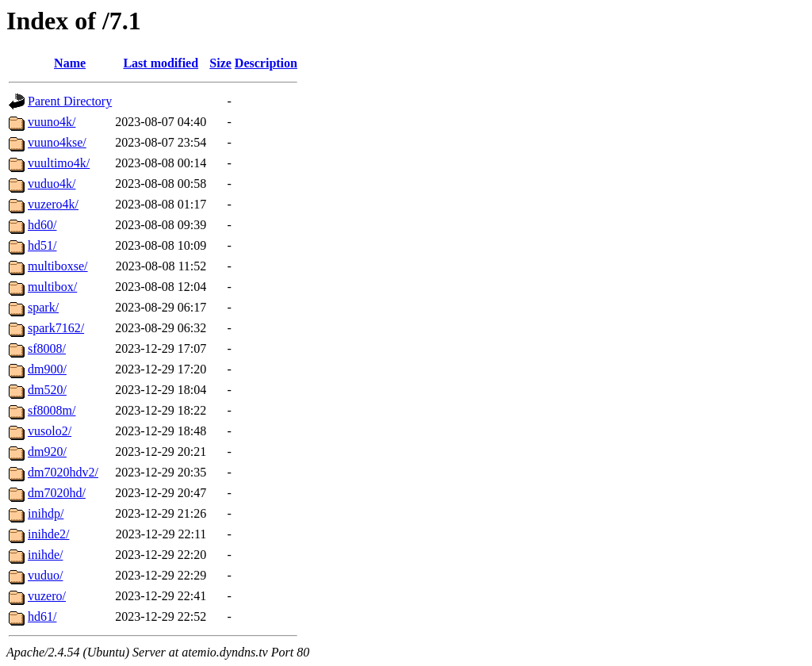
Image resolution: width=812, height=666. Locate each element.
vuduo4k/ (52, 184)
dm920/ (47, 452)
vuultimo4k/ (59, 163)
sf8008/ (47, 348)
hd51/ (42, 245)
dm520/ (47, 390)
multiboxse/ (58, 266)
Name (70, 63)
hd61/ (42, 616)
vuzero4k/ (53, 204)
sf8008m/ (52, 410)
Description (266, 63)
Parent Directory (70, 101)
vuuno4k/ (52, 122)
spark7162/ (56, 328)
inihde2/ (48, 534)
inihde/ (45, 555)
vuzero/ (47, 596)
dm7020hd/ (57, 493)
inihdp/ (46, 513)
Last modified (161, 63)
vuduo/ (45, 575)
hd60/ (42, 225)
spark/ (43, 307)
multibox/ (52, 287)
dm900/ (47, 369)
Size (220, 63)
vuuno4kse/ (57, 142)
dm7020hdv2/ (63, 472)
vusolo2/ (50, 431)
